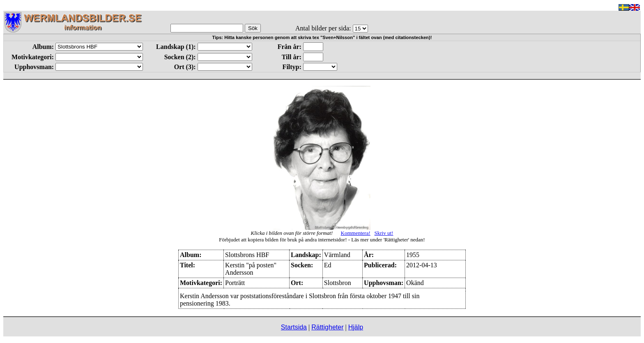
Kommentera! (356, 233)
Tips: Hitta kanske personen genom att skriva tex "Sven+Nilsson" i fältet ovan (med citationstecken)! (322, 37)
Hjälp (356, 327)
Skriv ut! (384, 233)
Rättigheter (327, 327)
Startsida (294, 327)
